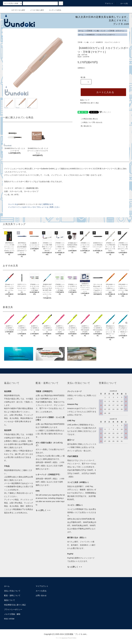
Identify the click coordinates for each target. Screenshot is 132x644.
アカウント (108, 3)
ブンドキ (59, 638)
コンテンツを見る (53, 10)
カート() (123, 3)
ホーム (81, 31)
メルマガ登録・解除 (12, 614)
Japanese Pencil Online (69, 638)
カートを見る (41, 591)
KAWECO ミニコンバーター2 (29, 204)
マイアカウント (42, 586)
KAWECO (91, 35)
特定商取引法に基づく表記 (89, 103)
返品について (85, 100)
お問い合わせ (41, 595)
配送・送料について (12, 595)
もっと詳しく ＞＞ (43, 510)
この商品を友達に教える (88, 119)
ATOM (12, 619)
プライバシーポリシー (13, 609)
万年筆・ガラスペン (117, 31)
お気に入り (105, 112)
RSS (6, 619)
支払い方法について (12, 591)
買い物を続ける (85, 126)
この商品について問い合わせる (90, 122)
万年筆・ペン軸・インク (96, 31)
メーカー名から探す (36, 10)
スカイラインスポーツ (106, 35)
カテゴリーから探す (17, 10)
